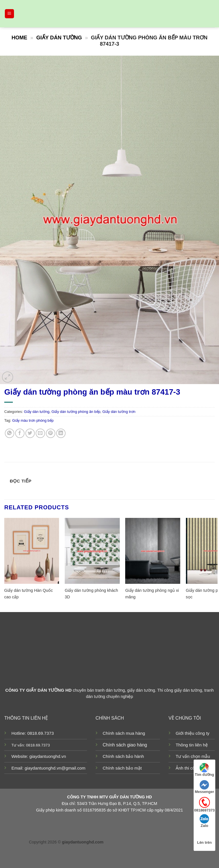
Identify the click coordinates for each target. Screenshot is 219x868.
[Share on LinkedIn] (61, 433)
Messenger (204, 787)
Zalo (204, 821)
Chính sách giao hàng (125, 745)
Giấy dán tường (59, 38)
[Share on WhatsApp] (10, 433)
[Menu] (10, 14)
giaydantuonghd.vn (48, 756)
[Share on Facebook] (20, 433)
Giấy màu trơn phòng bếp (33, 420)
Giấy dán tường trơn (119, 412)
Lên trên (204, 838)
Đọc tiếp (21, 481)
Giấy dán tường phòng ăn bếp (76, 412)
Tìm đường (204, 770)
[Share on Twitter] (30, 433)
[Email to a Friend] (40, 433)
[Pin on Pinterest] (51, 433)
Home (19, 38)
